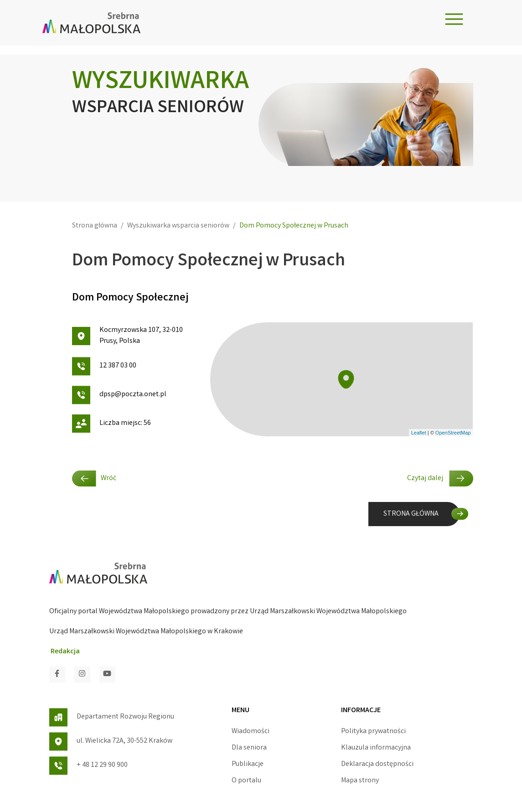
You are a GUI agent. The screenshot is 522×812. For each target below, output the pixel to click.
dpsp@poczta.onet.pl (119, 395)
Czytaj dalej (440, 478)
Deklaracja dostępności (377, 764)
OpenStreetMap (453, 433)
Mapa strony (360, 781)
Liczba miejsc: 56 (111, 424)
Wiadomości (251, 732)
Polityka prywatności (373, 732)
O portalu (246, 781)
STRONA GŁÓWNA (411, 514)
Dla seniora (249, 748)
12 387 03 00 (104, 366)
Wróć (94, 478)
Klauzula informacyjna (376, 748)
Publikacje (248, 764)
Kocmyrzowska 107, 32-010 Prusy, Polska (127, 336)
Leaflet (419, 433)
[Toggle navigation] (454, 19)
